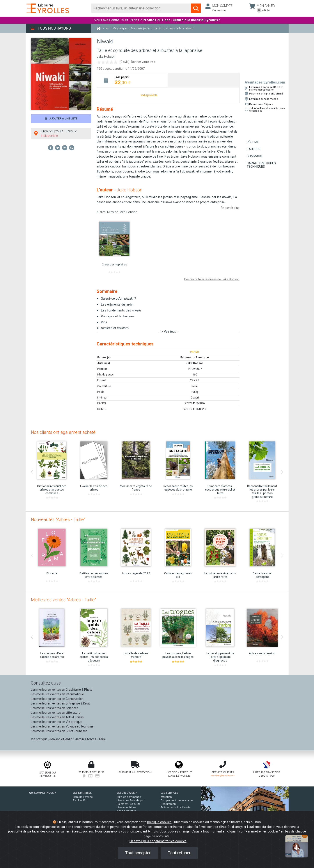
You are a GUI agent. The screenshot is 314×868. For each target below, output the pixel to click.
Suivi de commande (129, 797)
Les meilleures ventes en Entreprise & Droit (60, 703)
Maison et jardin (61, 739)
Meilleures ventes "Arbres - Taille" (63, 600)
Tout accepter (138, 853)
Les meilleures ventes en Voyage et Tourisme (62, 726)
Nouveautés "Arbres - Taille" (58, 519)
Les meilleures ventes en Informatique (57, 694)
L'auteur (254, 149)
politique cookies (159, 822)
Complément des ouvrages (177, 800)
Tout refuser (179, 853)
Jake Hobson (106, 57)
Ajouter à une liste (61, 118)
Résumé (253, 142)
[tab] (132, 80)
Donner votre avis (143, 62)
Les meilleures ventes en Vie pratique (57, 722)
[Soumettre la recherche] (196, 8)
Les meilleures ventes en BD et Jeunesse (59, 731)
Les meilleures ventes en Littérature (56, 713)
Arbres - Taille (96, 739)
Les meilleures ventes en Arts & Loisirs (57, 717)
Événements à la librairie (176, 808)
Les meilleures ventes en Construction (57, 699)
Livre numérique (127, 808)
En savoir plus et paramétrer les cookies (158, 841)
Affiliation (166, 797)
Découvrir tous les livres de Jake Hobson (212, 279)
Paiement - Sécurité (129, 804)
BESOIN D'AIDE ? (127, 793)
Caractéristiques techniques (261, 165)
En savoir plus (230, 208)
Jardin (80, 739)
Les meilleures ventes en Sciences (55, 708)
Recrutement (169, 804)
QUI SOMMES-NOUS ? (43, 793)
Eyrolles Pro (80, 800)
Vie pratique (39, 739)
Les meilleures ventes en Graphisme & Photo (62, 690)
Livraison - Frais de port (131, 800)
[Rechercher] (141, 8)
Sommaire (255, 156)
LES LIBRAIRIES (82, 793)
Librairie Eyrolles (83, 797)
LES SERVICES (169, 793)
